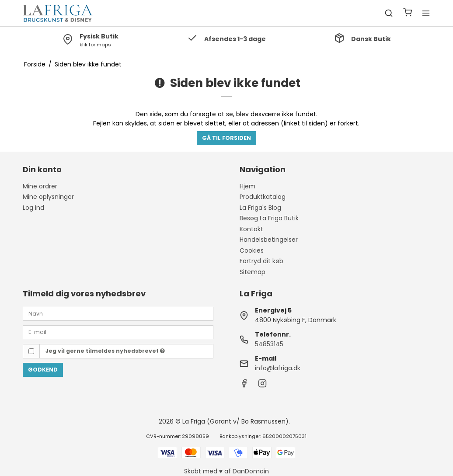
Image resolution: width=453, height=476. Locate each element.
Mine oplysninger (48, 197)
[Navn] (118, 313)
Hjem (247, 186)
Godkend (43, 370)
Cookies (252, 250)
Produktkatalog (263, 197)
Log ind (33, 208)
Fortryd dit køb (261, 261)
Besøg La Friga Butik (269, 218)
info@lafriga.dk (278, 368)
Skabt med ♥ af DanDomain (226, 471)
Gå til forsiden (226, 138)
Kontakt (251, 229)
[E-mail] (118, 332)
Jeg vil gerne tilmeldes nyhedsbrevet (105, 351)
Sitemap (253, 272)
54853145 (269, 344)
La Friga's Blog (260, 208)
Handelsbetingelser (269, 240)
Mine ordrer (40, 186)
